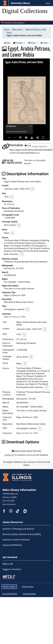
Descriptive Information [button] (25, 174)
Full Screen (43, 138)
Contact (18, 43)
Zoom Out (15, 138)
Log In (48, 3)
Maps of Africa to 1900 (36, 29)
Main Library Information (19, 490)
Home (7, 29)
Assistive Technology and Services (18, 529)
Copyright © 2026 (10, 594)
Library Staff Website (12, 545)
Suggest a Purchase (12, 569)
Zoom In (9, 138)
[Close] (31, 126)
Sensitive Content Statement (14, 23)
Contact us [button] (9, 455)
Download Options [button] (20, 442)
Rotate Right (21, 138)
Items (9, 32)
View (44, 43)
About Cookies (9, 587)
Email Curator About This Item (26, 451)
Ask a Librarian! (9, 504)
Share (32, 43)
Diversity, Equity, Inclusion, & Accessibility (22, 534)
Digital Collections (25, 11)
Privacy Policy (28, 587)
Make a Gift (8, 564)
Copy (28, 145)
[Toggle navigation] (6, 18)
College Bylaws (29, 594)
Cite (7, 43)
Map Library (17, 29)
